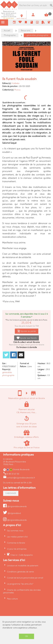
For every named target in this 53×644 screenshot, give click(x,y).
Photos (17, 90)
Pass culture (12, 599)
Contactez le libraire (16, 543)
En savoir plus (9, 15)
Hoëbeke (15, 83)
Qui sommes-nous (15, 531)
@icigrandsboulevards (15, 506)
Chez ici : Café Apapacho (22, 555)
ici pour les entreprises (17, 549)
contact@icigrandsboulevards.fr (19, 478)
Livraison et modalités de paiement (23, 566)
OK (27, 636)
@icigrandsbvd (12, 513)
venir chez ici (21, 18)
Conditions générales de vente (20, 572)
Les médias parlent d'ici (17, 537)
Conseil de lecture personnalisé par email (25, 578)
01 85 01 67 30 (11, 474)
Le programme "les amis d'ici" (20, 584)
